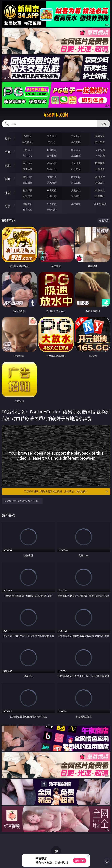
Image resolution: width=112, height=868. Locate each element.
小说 (8, 193)
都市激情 (28, 190)
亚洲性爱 (28, 163)
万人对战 (76, 136)
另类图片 (100, 183)
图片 (8, 179)
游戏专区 (100, 136)
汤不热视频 (100, 204)
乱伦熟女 (76, 169)
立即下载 (80, 860)
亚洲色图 (52, 177)
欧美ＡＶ (76, 150)
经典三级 (52, 169)
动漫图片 (100, 177)
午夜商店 (52, 204)
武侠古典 (100, 190)
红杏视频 (28, 210)
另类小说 (52, 196)
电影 (8, 166)
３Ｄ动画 (100, 150)
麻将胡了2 (28, 142)
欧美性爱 (100, 163)
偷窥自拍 (28, 177)
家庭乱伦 (52, 190)
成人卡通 (76, 163)
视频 (8, 152)
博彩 (8, 139)
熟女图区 (76, 183)
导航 (8, 206)
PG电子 (28, 136)
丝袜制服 (52, 155)
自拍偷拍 (52, 150)
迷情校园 (28, 196)
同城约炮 (28, 204)
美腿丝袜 (28, 183)
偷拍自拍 (52, 163)
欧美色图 (76, 177)
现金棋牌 (76, 142)
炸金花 (52, 142)
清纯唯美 (52, 183)
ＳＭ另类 (100, 155)
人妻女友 (76, 190)
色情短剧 (52, 210)
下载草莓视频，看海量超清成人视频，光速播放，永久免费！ (66, 491)
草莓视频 (76, 204)
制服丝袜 (28, 169)
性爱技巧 (100, 196)
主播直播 (76, 155)
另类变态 (100, 169)
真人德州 (52, 136)
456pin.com (56, 115)
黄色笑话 (76, 196)
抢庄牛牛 (100, 142)
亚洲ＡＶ (28, 150)
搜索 (104, 124)
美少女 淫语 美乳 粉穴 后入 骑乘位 (22, 501)
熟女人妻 (28, 155)
